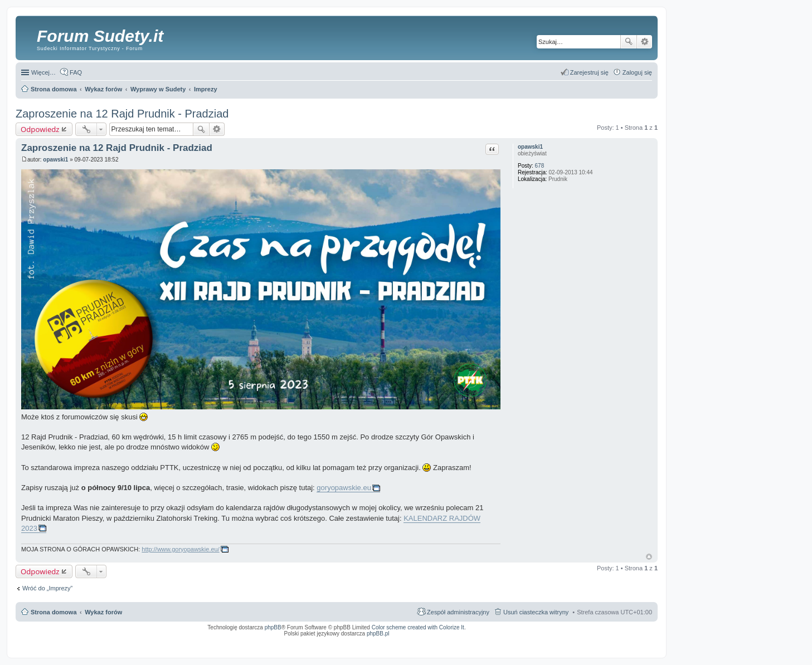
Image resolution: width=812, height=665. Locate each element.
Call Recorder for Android (528, 641)
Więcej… (43, 72)
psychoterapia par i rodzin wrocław (632, 648)
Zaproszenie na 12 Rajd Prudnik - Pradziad (122, 114)
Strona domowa (54, 612)
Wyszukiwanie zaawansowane (645, 42)
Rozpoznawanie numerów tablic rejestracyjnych (623, 641)
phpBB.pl (378, 634)
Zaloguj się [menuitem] (637, 72)
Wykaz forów (103, 612)
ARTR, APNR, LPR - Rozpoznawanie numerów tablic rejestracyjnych (397, 641)
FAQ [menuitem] (76, 72)
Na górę (649, 557)
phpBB (273, 627)
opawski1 (530, 147)
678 (540, 166)
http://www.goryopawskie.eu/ (180, 549)
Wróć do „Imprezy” (47, 588)
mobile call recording (642, 644)
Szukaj (629, 42)
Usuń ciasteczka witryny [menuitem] (536, 612)
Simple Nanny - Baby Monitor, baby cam (478, 641)
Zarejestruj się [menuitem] (589, 72)
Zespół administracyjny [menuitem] (458, 612)
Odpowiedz (40, 129)
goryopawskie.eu (344, 488)
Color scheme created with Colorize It (418, 627)
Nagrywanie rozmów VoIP (567, 641)
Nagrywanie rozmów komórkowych (601, 644)
